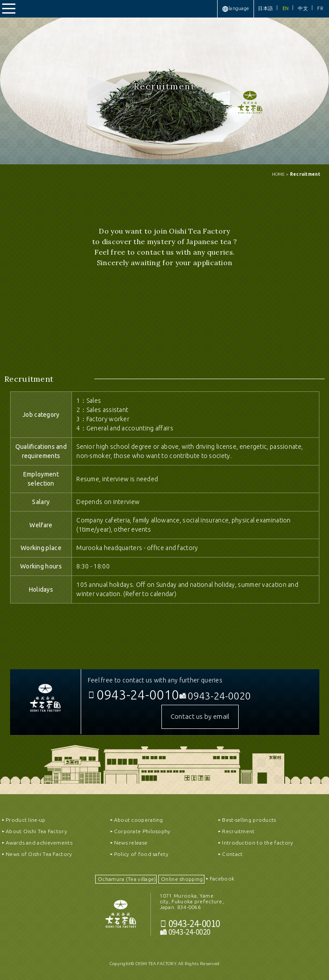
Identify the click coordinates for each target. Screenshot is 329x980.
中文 (303, 8)
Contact (232, 854)
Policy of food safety (141, 854)
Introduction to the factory (257, 843)
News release (131, 843)
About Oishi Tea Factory (36, 831)
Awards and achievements (39, 843)
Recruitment (238, 831)
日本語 (265, 8)
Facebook (222, 879)
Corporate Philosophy (142, 831)
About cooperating (139, 820)
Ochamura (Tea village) (127, 879)
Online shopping (182, 879)
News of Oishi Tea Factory (39, 854)
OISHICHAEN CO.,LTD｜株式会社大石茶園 (45, 702)
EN (286, 8)
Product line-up (26, 820)
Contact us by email (200, 716)
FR (320, 8)
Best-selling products (249, 820)
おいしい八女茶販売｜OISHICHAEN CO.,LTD (121, 918)
